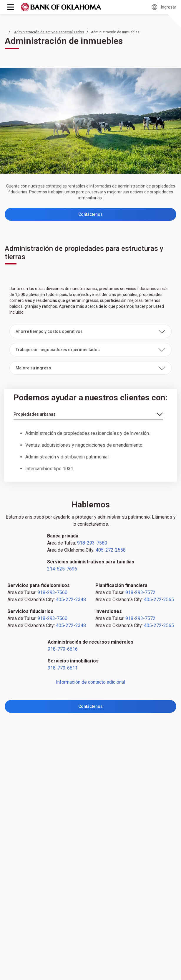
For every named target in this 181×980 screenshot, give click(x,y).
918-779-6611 (63, 668)
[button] (90, 331)
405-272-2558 (111, 550)
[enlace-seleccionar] (88, 415)
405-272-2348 (71, 600)
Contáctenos (90, 214)
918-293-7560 (92, 543)
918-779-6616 (63, 649)
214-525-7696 (62, 569)
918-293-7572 (140, 592)
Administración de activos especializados (49, 32)
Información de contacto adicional (90, 682)
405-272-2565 (159, 600)
